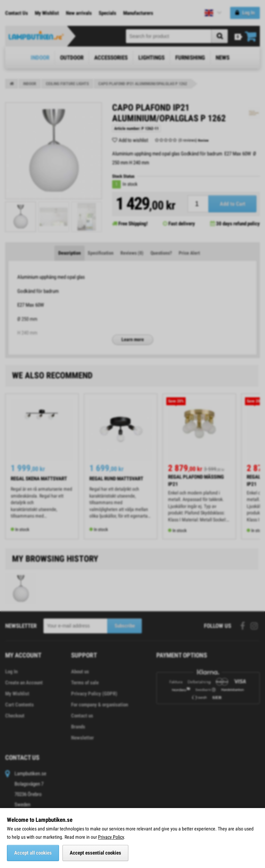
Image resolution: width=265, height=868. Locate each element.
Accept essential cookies (95, 853)
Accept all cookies (33, 853)
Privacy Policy (111, 837)
